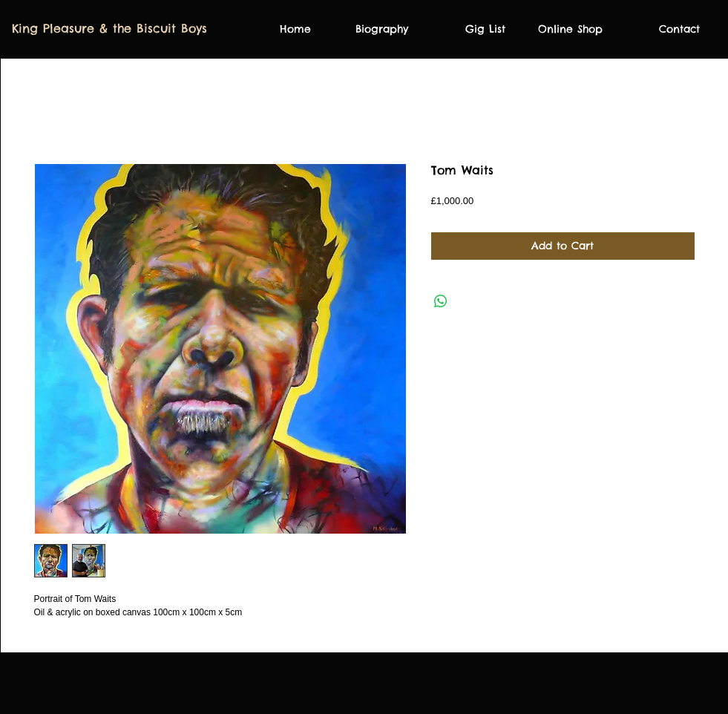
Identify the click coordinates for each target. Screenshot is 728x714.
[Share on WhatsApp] (441, 301)
